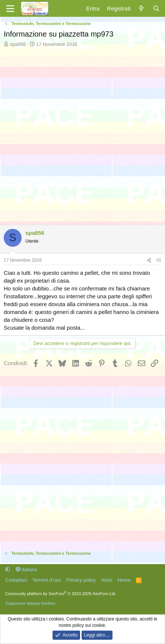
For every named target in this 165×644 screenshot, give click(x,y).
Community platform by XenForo (61, 594)
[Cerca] (156, 8)
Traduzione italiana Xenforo (30, 603)
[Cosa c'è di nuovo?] (141, 8)
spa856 (18, 44)
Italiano (27, 570)
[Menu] (10, 9)
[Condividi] (149, 260)
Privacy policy (81, 580)
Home (124, 580)
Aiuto (107, 580)
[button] (8, 570)
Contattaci (16, 580)
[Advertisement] (82, 134)
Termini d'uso (47, 580)
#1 (159, 260)
